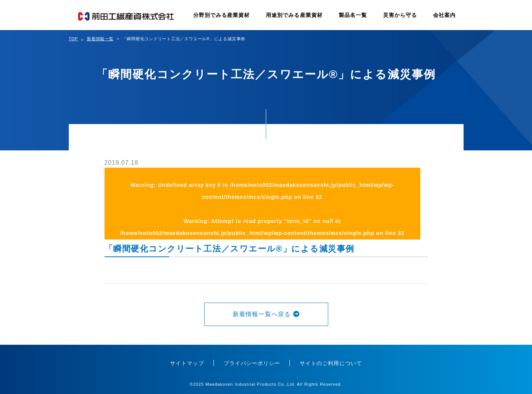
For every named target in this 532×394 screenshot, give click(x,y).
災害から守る (400, 15)
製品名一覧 (353, 15)
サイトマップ (187, 363)
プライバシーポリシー (252, 363)
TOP (74, 39)
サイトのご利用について (331, 363)
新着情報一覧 (100, 39)
